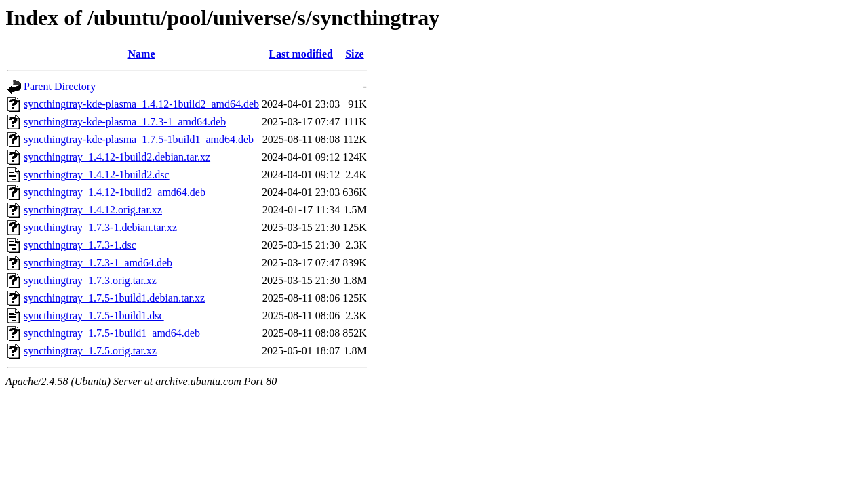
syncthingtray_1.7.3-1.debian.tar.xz (100, 227)
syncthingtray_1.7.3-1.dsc (80, 245)
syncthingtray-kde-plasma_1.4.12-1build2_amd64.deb (141, 104)
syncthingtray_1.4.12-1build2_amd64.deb (115, 192)
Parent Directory (60, 86)
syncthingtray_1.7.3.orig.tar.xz (90, 280)
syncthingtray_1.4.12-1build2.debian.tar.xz (117, 157)
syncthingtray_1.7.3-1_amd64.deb (98, 263)
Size (355, 54)
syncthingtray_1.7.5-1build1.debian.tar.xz (114, 298)
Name (142, 54)
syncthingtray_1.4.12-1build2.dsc (97, 175)
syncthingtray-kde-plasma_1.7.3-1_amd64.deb (125, 122)
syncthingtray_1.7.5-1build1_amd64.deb (112, 333)
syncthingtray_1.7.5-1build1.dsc (94, 316)
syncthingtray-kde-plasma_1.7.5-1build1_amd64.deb (139, 139)
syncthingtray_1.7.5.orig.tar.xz (90, 351)
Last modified (301, 54)
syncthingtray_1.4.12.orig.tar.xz (93, 210)
